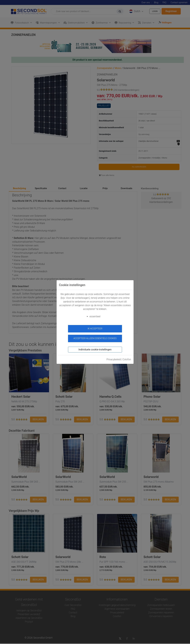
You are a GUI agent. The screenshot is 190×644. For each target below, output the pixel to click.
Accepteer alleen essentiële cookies (95, 337)
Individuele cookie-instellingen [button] (95, 348)
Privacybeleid (114, 358)
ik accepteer (95, 329)
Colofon (127, 358)
